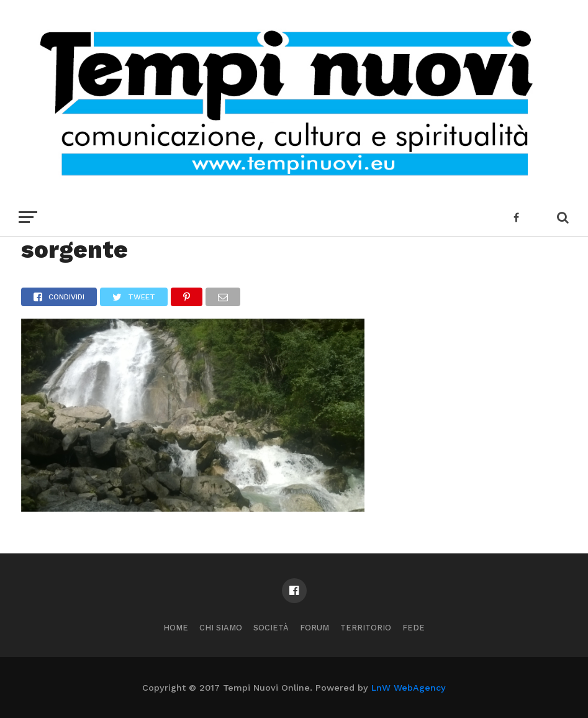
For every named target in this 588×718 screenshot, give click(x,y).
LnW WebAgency (409, 688)
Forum (314, 628)
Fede (414, 628)
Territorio (366, 628)
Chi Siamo (221, 628)
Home (176, 628)
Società (271, 628)
